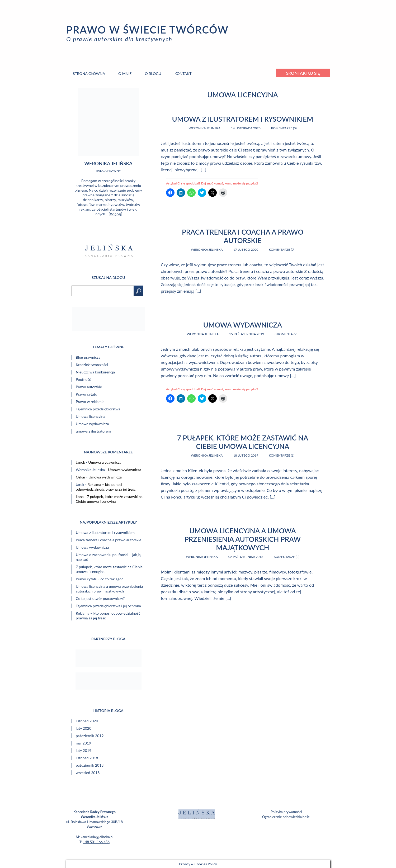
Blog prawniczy (88, 357)
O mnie (125, 73)
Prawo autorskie (89, 387)
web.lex (232, 854)
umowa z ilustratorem (93, 431)
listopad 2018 (87, 758)
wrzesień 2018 (88, 773)
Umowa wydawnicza (243, 325)
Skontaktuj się (303, 73)
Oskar (81, 477)
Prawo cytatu (86, 394)
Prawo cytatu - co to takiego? (99, 579)
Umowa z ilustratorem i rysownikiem (243, 119)
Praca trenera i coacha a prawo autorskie (243, 236)
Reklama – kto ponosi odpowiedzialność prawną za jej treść (106, 487)
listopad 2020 (87, 721)
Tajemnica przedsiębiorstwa (98, 409)
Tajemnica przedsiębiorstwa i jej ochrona (108, 606)
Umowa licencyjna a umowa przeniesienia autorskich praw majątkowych (243, 539)
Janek (80, 462)
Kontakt (183, 73)
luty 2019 (84, 750)
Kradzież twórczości (92, 365)
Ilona (80, 497)
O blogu (153, 73)
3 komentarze (286, 334)
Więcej (115, 214)
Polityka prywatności (286, 812)
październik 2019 (90, 736)
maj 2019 (83, 743)
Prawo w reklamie (90, 402)
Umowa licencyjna (90, 416)
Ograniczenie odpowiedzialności (286, 817)
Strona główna (89, 73)
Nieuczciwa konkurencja (95, 372)
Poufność (83, 379)
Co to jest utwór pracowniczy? (100, 598)
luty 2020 (84, 728)
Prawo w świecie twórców (147, 30)
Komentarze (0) (284, 128)
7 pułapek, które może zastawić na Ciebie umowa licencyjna (243, 442)
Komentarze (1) (282, 455)
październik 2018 (90, 765)
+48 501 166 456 (96, 842)
